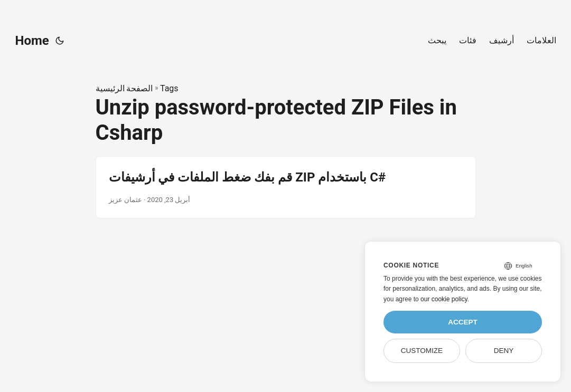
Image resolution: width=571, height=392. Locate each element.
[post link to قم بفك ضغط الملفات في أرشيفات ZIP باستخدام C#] (286, 187)
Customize (422, 351)
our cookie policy (444, 299)
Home (32, 41)
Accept (463, 322)
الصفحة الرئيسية (124, 88)
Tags (169, 88)
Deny (504, 351)
